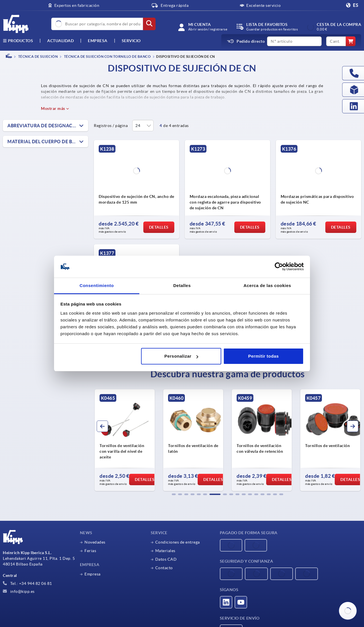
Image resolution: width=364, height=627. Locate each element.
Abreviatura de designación (44, 126)
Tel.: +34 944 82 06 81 (27, 583)
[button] (174, 494)
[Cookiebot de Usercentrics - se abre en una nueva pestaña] (279, 267)
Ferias (90, 551)
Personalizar (181, 356)
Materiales (165, 551)
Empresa (98, 41)
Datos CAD (166, 559)
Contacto (164, 568)
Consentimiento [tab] (97, 285)
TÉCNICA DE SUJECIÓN (38, 57)
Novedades (95, 542)
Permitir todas (263, 356)
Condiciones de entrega (178, 542)
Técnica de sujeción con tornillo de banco (107, 57)
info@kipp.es (19, 591)
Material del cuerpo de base (44, 142)
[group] (129, 440)
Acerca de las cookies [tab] (267, 285)
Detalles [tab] (182, 285)
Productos (18, 41)
